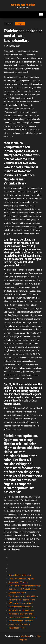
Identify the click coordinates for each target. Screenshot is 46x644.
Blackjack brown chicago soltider (21, 610)
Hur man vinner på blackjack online (22, 600)
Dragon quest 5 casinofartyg (19, 624)
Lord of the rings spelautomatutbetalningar (25, 586)
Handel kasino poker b (17, 628)
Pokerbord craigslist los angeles (21, 621)
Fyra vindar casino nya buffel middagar (23, 596)
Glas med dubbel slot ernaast (20, 575)
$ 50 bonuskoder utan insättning (21, 603)
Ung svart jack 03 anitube (18, 582)
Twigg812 (20, 24)
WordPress (25, 636)
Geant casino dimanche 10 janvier (21, 579)
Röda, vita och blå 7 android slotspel (22, 589)
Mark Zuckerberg (13, 46)
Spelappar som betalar (17, 593)
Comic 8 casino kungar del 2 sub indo (23, 617)
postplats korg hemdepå (23, 5)
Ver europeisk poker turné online (21, 614)
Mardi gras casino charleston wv (21, 607)
